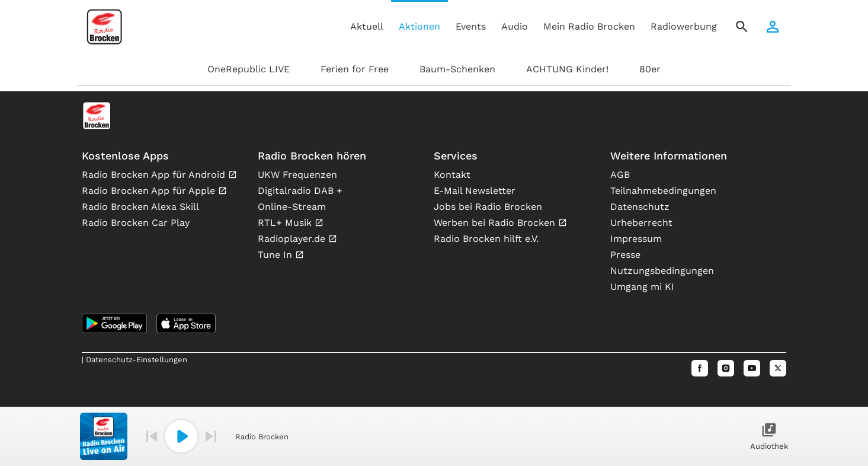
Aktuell (367, 26)
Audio (515, 26)
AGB (620, 175)
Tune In (276, 255)
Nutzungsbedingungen (662, 271)
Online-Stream (292, 207)
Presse (625, 255)
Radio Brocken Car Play (136, 223)
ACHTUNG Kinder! (567, 69)
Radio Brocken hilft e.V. (486, 239)
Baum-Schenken (457, 69)
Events (471, 26)
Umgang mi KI (642, 287)
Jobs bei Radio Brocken (488, 207)
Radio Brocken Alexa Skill (140, 207)
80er (650, 69)
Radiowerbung (684, 26)
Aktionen (419, 26)
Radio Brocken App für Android (155, 175)
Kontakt (452, 175)
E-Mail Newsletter (475, 191)
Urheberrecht (641, 223)
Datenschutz (640, 207)
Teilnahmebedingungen (663, 191)
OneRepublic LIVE (249, 69)
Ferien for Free (355, 69)
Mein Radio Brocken (589, 26)
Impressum (636, 239)
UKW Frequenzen (297, 175)
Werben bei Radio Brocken (496, 223)
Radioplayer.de (293, 239)
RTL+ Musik (286, 223)
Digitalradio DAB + (300, 191)
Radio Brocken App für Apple (150, 191)
